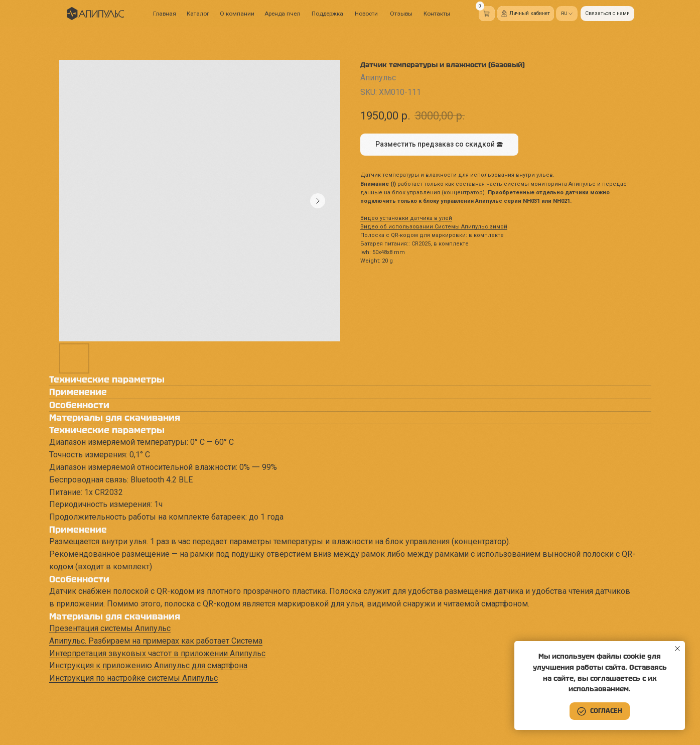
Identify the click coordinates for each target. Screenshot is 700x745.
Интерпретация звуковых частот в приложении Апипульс (157, 653)
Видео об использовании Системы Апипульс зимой (434, 227)
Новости (366, 14)
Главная (165, 14)
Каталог (198, 14)
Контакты (437, 14)
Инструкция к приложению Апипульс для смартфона (148, 665)
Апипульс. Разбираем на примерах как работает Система (156, 641)
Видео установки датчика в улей (406, 218)
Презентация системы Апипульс (110, 628)
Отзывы (401, 14)
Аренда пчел (282, 14)
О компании (237, 14)
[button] (607, 14)
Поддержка (327, 14)
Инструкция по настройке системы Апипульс (133, 678)
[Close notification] (677, 649)
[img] (95, 14)
